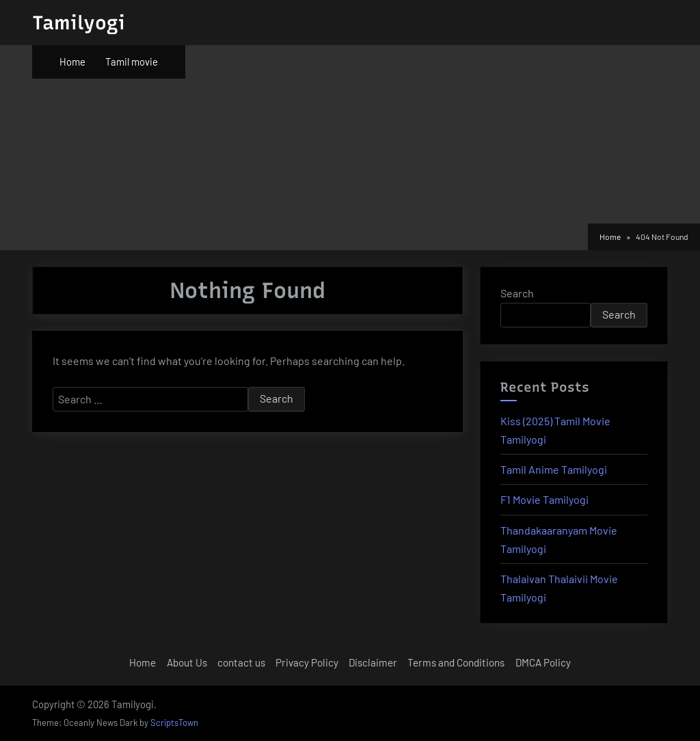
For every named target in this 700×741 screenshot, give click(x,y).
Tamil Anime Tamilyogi (554, 469)
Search (517, 293)
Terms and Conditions (456, 662)
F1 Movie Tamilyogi (544, 499)
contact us (241, 662)
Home (72, 62)
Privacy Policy (307, 662)
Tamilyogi (79, 23)
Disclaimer (373, 662)
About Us (187, 662)
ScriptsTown (174, 723)
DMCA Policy (543, 662)
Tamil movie (132, 62)
